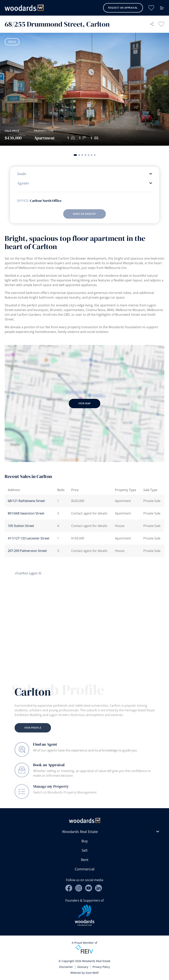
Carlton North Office (46, 201)
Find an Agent (45, 747)
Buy (85, 841)
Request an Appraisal (123, 8)
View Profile (33, 735)
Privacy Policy (101, 967)
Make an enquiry (84, 214)
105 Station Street (21, 526)
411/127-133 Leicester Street (29, 538)
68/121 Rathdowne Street (26, 501)
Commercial (85, 869)
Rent (85, 860)
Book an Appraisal (49, 769)
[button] (75, 155)
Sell (85, 850)
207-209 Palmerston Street (27, 551)
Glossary (83, 967)
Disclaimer (66, 967)
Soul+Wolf (92, 973)
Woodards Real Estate (80, 832)
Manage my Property (51, 794)
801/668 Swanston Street (26, 513)
